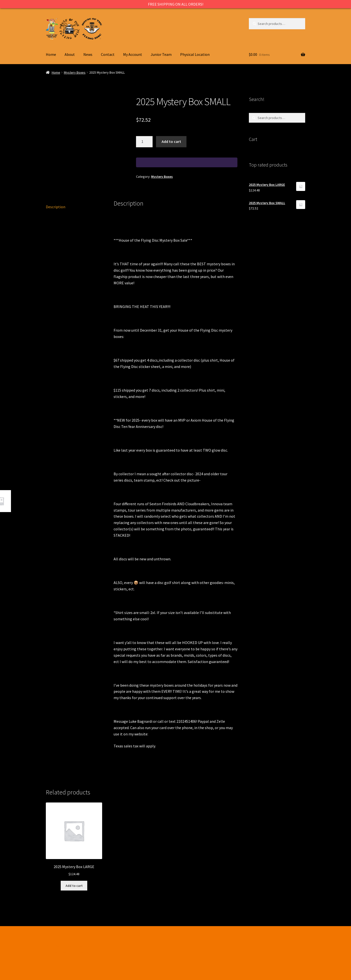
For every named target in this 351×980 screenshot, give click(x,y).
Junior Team (161, 54)
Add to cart (171, 141)
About (70, 54)
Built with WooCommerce (67, 952)
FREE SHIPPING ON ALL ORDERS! (176, 4)
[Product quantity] (144, 142)
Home (51, 54)
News (88, 54)
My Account (133, 54)
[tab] (74, 207)
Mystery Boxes (75, 72)
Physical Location (195, 54)
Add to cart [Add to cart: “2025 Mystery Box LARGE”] (74, 886)
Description (56, 207)
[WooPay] (187, 162)
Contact (108, 54)
